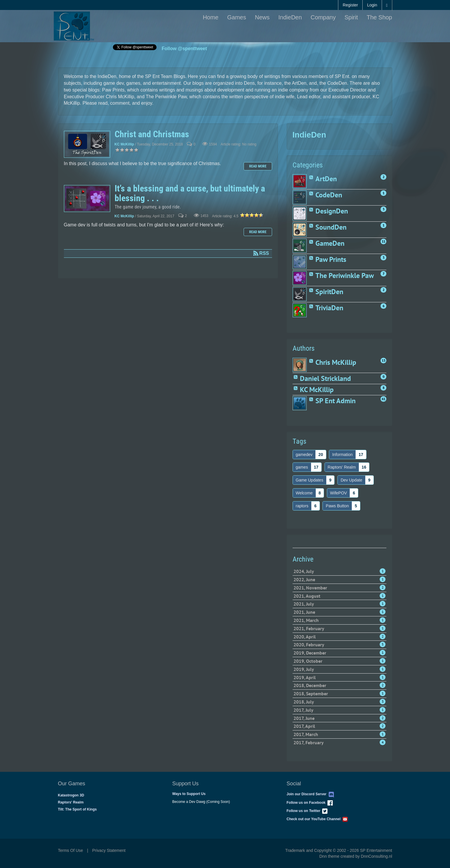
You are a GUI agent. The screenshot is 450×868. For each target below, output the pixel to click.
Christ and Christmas (87, 144)
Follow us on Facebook (310, 803)
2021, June (339, 612)
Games (237, 17)
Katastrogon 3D (71, 795)
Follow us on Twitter (307, 811)
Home (211, 17)
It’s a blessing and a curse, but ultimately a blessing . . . (87, 199)
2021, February (339, 628)
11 (383, 241)
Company (323, 17)
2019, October (339, 661)
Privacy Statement (109, 850)
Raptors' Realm (71, 802)
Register (350, 5)
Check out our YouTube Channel (317, 819)
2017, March (339, 734)
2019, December (339, 653)
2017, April (339, 726)
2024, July (339, 571)
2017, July (339, 710)
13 (383, 360)
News (262, 17)
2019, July (339, 669)
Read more (258, 166)
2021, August (339, 596)
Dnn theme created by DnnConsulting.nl (356, 856)
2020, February (339, 645)
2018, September (339, 694)
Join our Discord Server (311, 794)
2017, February (339, 742)
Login (372, 5)
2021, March (339, 620)
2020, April (339, 637)
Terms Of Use (71, 850)
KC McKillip (124, 145)
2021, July (339, 604)
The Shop (379, 17)
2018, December (339, 685)
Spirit (351, 17)
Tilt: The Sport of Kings (77, 809)
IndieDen (290, 17)
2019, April (339, 677)
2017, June (339, 718)
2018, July (339, 702)
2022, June (339, 579)
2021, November (339, 588)
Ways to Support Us (189, 794)
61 (383, 399)
